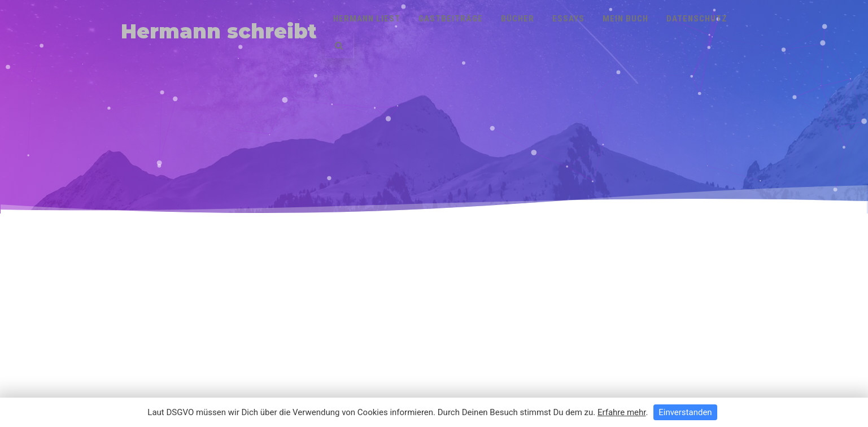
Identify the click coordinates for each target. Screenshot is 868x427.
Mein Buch (625, 19)
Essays (568, 19)
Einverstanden (685, 412)
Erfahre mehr (622, 412)
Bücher (518, 19)
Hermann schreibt (219, 31)
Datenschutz (697, 19)
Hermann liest (367, 19)
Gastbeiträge (451, 19)
